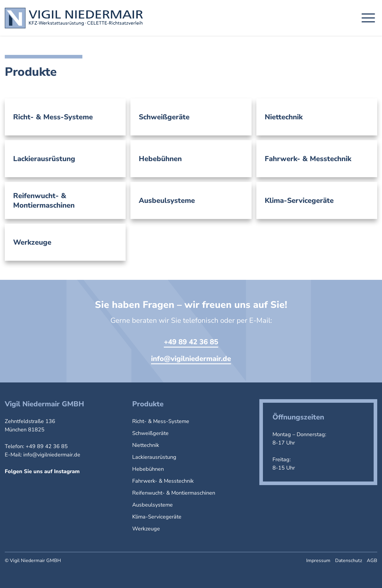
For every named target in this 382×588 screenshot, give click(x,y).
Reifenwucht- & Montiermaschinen (174, 493)
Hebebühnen (148, 469)
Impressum (318, 561)
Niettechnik (146, 445)
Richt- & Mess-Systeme (161, 421)
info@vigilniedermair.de (191, 359)
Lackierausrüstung (154, 457)
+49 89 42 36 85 (191, 342)
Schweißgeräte (150, 433)
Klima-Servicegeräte (157, 517)
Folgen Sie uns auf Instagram (42, 471)
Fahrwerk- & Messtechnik (163, 481)
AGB (372, 561)
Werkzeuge (146, 529)
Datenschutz (349, 561)
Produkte (148, 404)
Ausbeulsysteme (153, 505)
